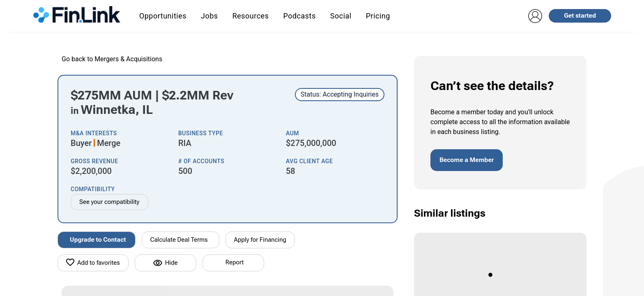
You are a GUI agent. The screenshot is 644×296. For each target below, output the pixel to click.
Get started (580, 16)
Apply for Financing (260, 240)
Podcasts (299, 16)
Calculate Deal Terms (179, 240)
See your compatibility (109, 202)
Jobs (209, 16)
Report (235, 262)
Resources (251, 16)
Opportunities (163, 16)
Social (341, 16)
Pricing (378, 16)
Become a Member (467, 160)
